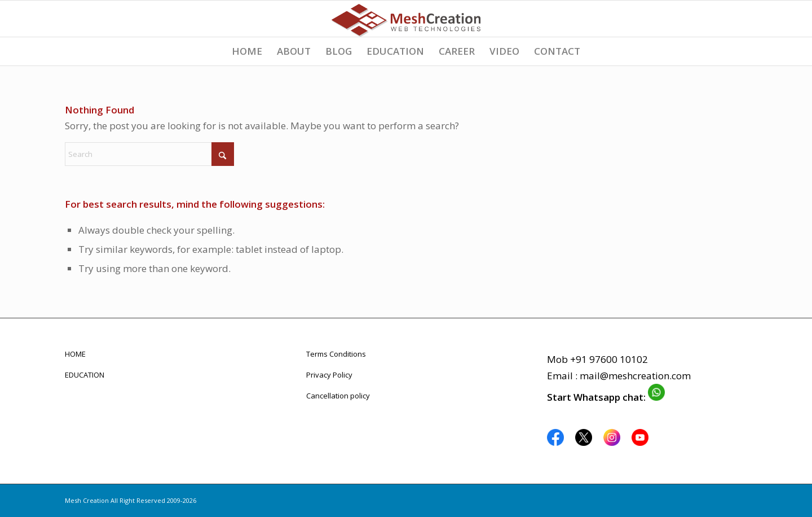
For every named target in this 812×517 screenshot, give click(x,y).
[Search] (149, 154)
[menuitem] (247, 51)
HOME (75, 354)
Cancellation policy (338, 396)
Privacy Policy (329, 375)
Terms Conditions (336, 354)
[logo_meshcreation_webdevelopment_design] (406, 19)
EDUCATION (85, 375)
